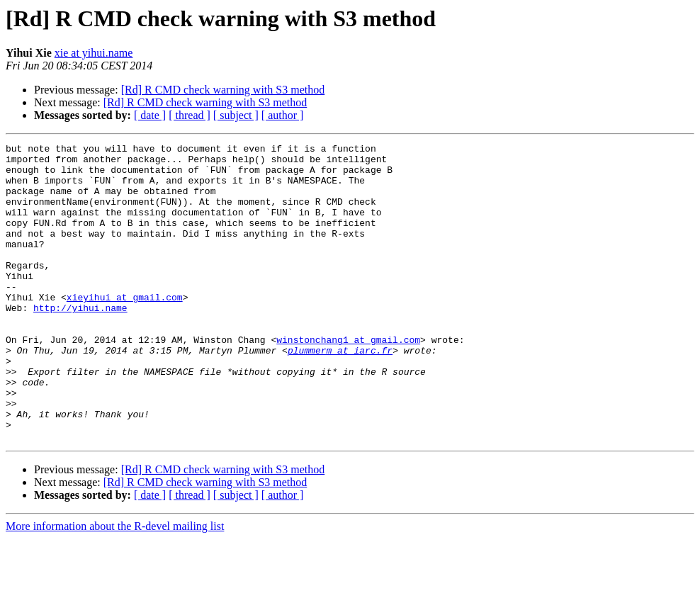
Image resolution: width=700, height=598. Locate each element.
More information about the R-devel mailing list (115, 586)
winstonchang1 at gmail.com (348, 380)
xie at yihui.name (94, 53)
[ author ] (283, 115)
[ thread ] (190, 115)
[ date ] (150, 115)
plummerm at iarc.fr (340, 393)
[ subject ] (236, 115)
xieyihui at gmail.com (125, 329)
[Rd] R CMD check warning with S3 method (223, 90)
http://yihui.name (80, 342)
